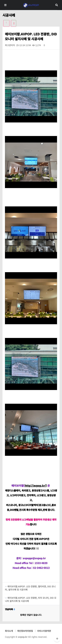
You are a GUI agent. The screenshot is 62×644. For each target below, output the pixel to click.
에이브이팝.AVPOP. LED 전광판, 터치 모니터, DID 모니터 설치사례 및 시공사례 (29, 598)
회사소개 (9, 631)
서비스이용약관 (44, 631)
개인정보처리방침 (25, 631)
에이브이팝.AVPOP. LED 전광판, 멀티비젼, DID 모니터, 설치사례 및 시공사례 (29, 587)
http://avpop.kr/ (35, 486)
